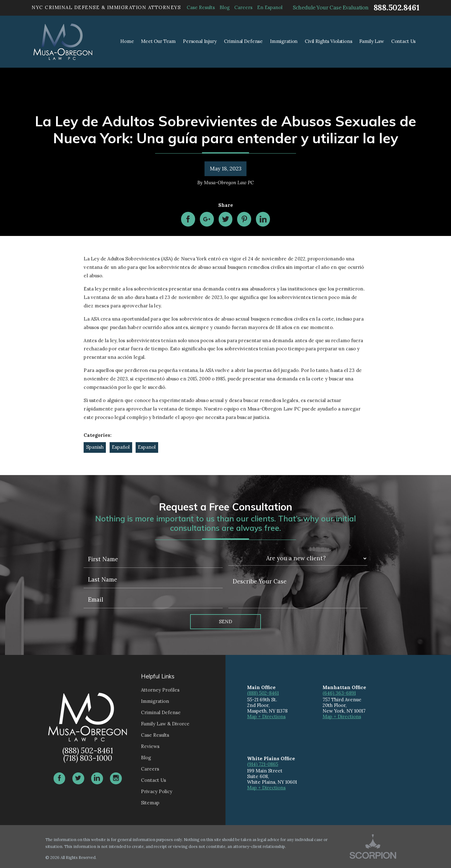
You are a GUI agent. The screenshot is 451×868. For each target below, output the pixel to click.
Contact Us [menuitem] (404, 41)
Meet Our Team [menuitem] (158, 41)
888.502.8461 (397, 8)
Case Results (201, 7)
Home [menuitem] (127, 41)
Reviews (150, 746)
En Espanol (270, 7)
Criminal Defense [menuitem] (244, 41)
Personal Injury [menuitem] (200, 41)
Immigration (155, 701)
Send (225, 622)
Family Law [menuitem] (372, 41)
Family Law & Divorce (165, 724)
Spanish (95, 447)
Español (121, 447)
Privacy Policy (157, 791)
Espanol (147, 447)
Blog (225, 7)
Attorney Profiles (160, 690)
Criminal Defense (161, 712)
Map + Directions (266, 716)
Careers (243, 7)
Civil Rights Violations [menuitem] (329, 41)
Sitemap (150, 803)
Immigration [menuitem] (284, 41)
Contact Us (153, 780)
